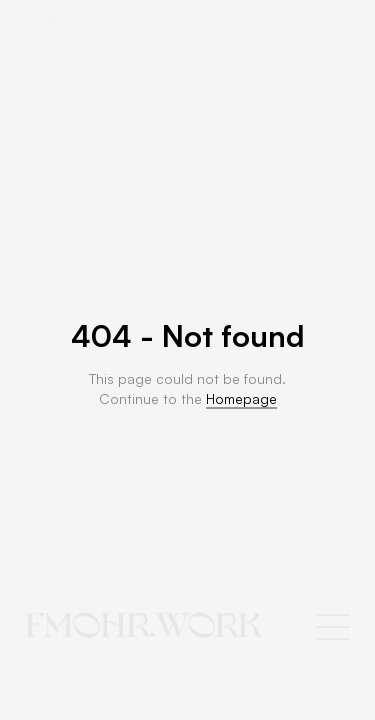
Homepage (241, 398)
